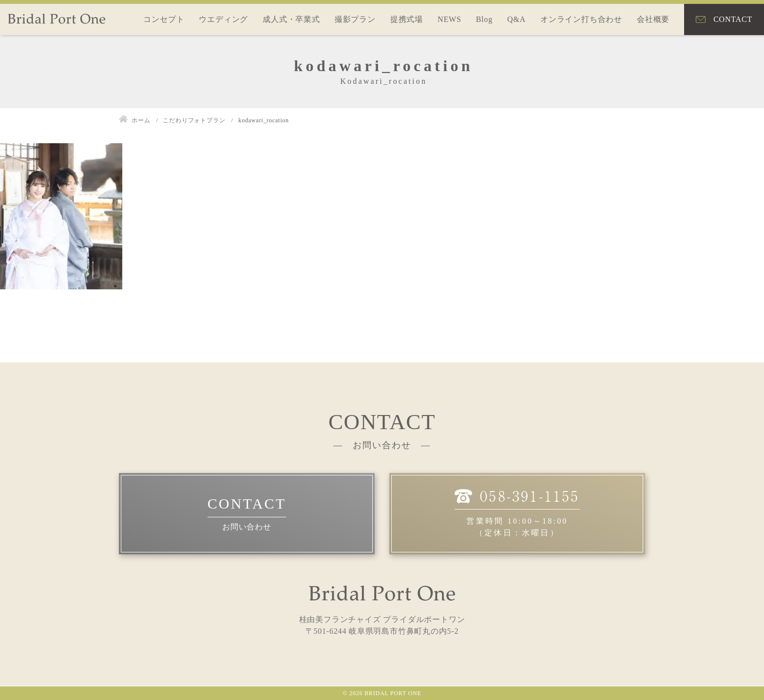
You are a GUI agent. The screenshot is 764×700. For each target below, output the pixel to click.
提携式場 (407, 19)
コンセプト (164, 19)
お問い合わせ (247, 527)
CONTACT (733, 19)
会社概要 (653, 19)
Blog (484, 19)
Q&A (516, 19)
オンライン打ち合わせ (581, 19)
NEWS (449, 19)
